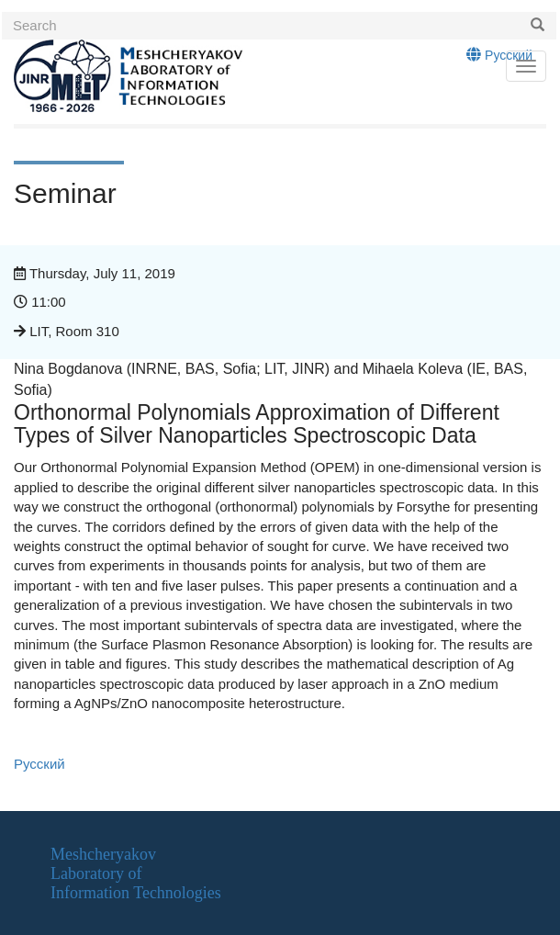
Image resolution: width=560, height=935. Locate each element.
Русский (499, 55)
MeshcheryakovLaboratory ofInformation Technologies (136, 873)
